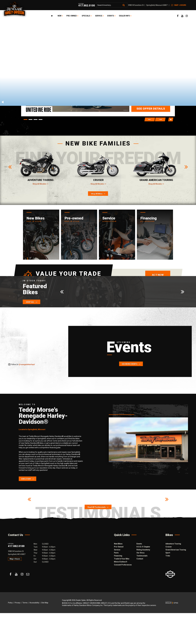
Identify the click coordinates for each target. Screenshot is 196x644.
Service (117, 550)
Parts (116, 553)
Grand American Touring (176, 550)
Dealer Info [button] (124, 16)
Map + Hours (15, 559)
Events (139, 544)
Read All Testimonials (98, 507)
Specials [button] (86, 16)
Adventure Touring (173, 544)
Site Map (45, 603)
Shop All (32, 302)
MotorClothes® (121, 562)
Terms (25, 603)
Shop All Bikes (98, 194)
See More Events (131, 364)
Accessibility (34, 603)
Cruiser (169, 547)
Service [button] (99, 16)
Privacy (17, 603)
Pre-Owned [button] (72, 16)
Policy (10, 603)
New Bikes (118, 544)
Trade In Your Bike (122, 559)
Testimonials (142, 556)
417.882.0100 (16, 545)
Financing (118, 556)
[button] (150, 119)
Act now (158, 275)
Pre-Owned (119, 547)
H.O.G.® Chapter (143, 547)
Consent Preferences (123, 565)
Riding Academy (143, 550)
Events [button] (111, 16)
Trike (168, 556)
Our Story (27, 479)
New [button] (59, 16)
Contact (140, 559)
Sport (168, 553)
